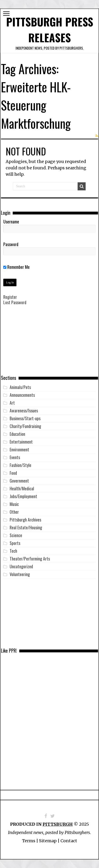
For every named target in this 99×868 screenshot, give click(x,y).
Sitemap (48, 841)
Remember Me (16, 267)
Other (14, 512)
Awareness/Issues (24, 410)
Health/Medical (22, 488)
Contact (69, 841)
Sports (15, 543)
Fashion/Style (20, 465)
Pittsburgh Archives (25, 520)
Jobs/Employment (23, 496)
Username (11, 222)
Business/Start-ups (25, 418)
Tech (13, 551)
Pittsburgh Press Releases (50, 30)
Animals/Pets (20, 387)
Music (14, 504)
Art (12, 403)
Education (17, 434)
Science (16, 535)
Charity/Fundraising (25, 426)
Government (19, 481)
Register (10, 297)
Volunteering (20, 574)
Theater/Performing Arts (30, 559)
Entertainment (21, 442)
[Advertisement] (49, 343)
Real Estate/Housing (26, 527)
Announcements (22, 395)
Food (13, 473)
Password (11, 244)
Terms (29, 841)
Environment (19, 449)
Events (15, 457)
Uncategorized (21, 566)
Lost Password (15, 302)
